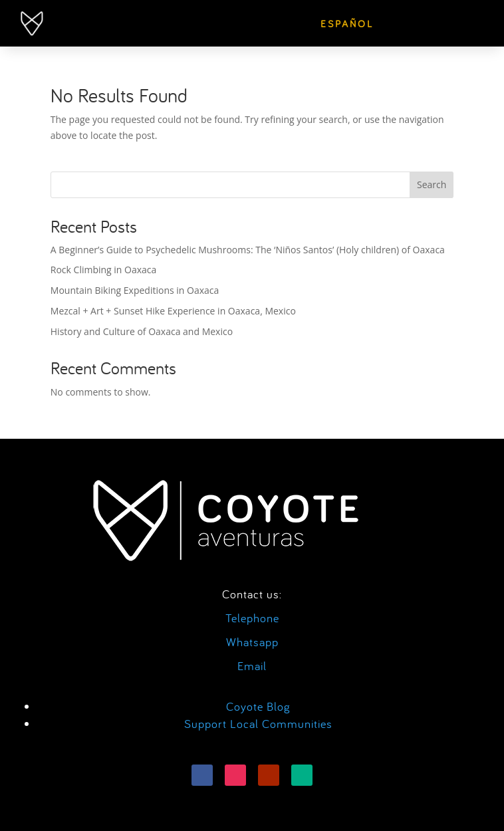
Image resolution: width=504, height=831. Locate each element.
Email (252, 666)
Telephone (252, 618)
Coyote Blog (258, 706)
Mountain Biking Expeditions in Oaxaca (135, 290)
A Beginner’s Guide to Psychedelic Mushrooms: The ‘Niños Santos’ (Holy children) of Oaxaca (248, 250)
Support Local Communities (258, 724)
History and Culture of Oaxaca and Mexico (142, 331)
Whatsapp (252, 642)
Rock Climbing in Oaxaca (104, 270)
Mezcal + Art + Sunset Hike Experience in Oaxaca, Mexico (173, 311)
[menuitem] (347, 24)
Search (432, 184)
